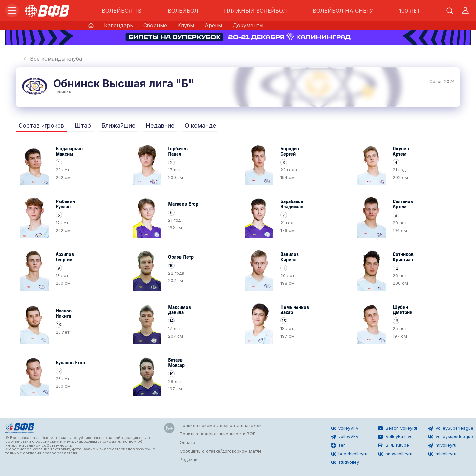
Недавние (160, 125)
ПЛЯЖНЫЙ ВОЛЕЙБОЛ (256, 11)
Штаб (83, 125)
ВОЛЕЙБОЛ (183, 11)
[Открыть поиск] (450, 11)
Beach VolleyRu (397, 428)
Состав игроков (41, 125)
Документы (248, 25)
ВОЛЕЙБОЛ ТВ (122, 11)
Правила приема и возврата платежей (221, 426)
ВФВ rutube (393, 445)
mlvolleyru (442, 445)
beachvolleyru (349, 454)
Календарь (119, 25)
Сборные (155, 25)
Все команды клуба (52, 59)
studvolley (345, 462)
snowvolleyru (395, 454)
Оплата (188, 442)
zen (338, 445)
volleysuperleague (450, 437)
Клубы (186, 25)
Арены (213, 25)
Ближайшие (118, 125)
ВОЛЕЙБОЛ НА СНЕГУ (343, 11)
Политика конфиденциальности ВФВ (218, 434)
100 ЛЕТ (410, 11)
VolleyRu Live (395, 437)
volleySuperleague (451, 428)
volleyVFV (345, 428)
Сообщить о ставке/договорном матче (221, 451)
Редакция (190, 460)
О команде (200, 125)
